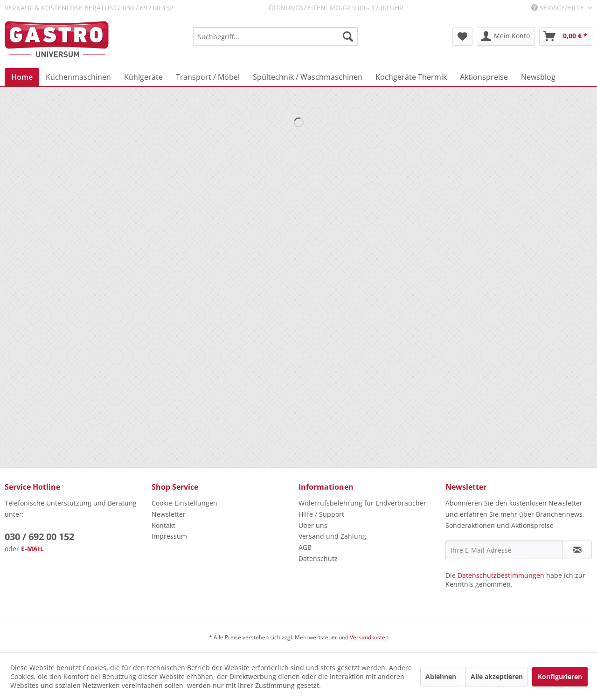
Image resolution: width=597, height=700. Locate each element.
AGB (305, 547)
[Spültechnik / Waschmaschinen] (308, 77)
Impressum (169, 536)
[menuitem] (275, 36)
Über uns (313, 525)
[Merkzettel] (462, 36)
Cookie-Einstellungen (184, 503)
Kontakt (163, 525)
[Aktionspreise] (484, 77)
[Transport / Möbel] (208, 77)
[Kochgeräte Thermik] (411, 77)
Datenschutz (318, 558)
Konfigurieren (560, 676)
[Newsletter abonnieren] (577, 550)
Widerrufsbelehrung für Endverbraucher (362, 503)
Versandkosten (369, 637)
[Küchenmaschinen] (78, 77)
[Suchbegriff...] (275, 36)
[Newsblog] (538, 77)
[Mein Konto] (506, 36)
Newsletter (169, 514)
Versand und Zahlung (332, 536)
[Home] (22, 77)
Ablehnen (441, 676)
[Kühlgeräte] (143, 77)
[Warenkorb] (566, 36)
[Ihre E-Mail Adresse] (504, 550)
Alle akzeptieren (497, 676)
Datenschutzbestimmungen (501, 575)
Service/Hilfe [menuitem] (559, 8)
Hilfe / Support (321, 514)
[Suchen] (348, 36)
